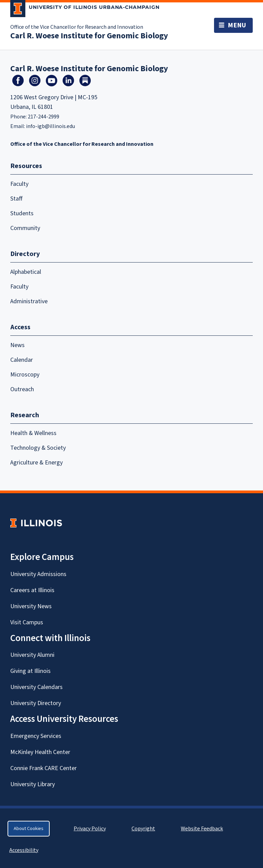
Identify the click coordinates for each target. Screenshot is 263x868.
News (17, 345)
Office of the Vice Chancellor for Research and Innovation (77, 27)
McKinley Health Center (40, 752)
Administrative (29, 301)
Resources (26, 166)
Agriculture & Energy (36, 463)
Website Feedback (203, 829)
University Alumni (32, 655)
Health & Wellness (33, 433)
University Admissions (38, 574)
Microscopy (25, 375)
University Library (33, 784)
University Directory (36, 703)
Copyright (143, 829)
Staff (16, 199)
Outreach (22, 389)
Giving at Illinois (30, 671)
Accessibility (24, 850)
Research (25, 415)
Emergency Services (36, 736)
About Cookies (29, 829)
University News (31, 606)
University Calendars (36, 687)
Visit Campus (27, 622)
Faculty (19, 184)
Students (22, 213)
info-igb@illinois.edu (51, 126)
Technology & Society (38, 448)
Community (25, 228)
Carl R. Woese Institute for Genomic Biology (89, 36)
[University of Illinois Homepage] (36, 523)
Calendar (22, 360)
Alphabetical (26, 272)
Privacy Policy (90, 829)
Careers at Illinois (32, 590)
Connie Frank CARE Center (43, 768)
